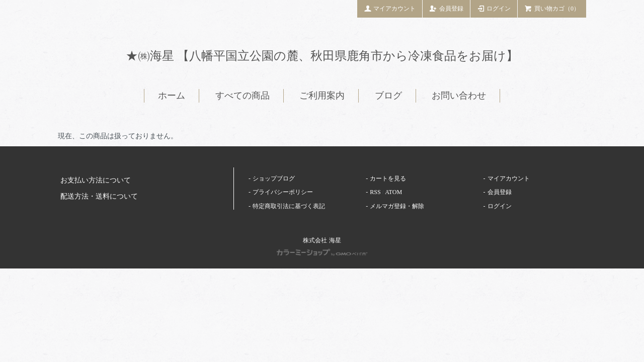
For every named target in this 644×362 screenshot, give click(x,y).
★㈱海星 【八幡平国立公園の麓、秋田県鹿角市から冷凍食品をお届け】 (322, 56)
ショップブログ (274, 178)
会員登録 (446, 8)
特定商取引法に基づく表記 (289, 206)
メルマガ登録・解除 (397, 206)
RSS (375, 192)
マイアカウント (390, 8)
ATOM (393, 192)
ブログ (388, 96)
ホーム (172, 96)
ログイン (494, 8)
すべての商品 (243, 96)
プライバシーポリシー (283, 192)
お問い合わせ (459, 96)
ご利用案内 (322, 96)
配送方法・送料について (99, 196)
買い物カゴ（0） (552, 8)
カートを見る (388, 178)
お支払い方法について (96, 180)
